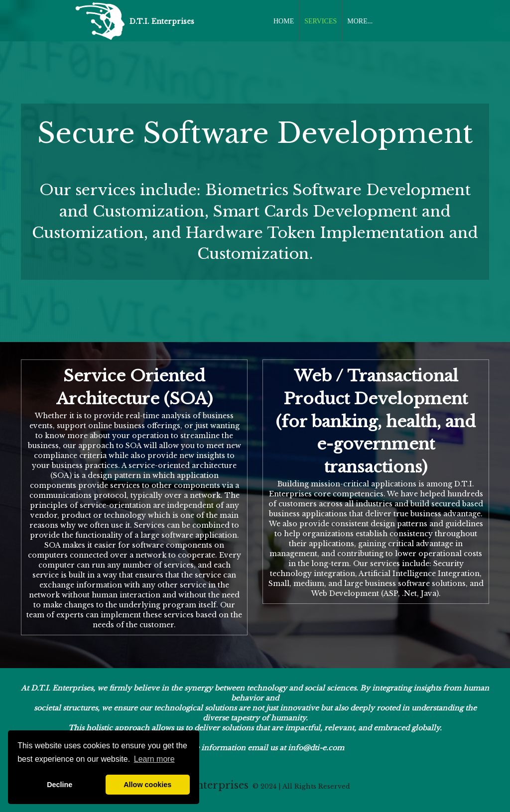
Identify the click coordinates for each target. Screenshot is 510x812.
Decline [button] (60, 785)
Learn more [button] (154, 759)
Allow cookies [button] (147, 785)
